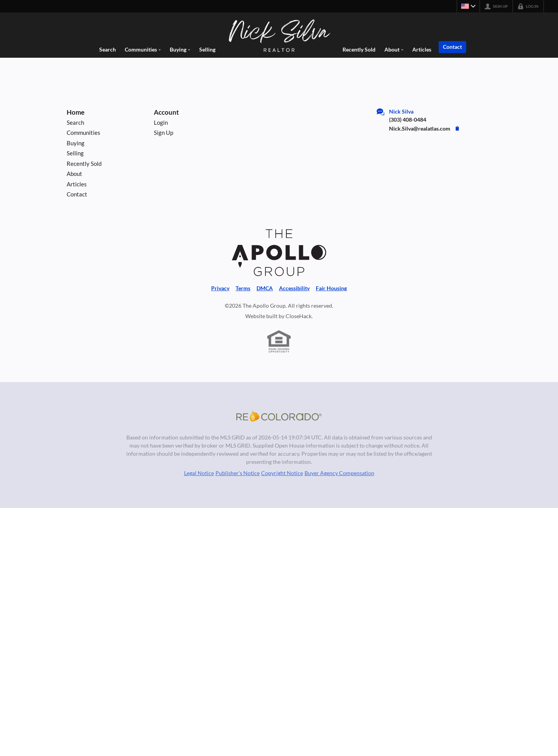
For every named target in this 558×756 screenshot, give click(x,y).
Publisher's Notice (238, 473)
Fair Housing (331, 288)
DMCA (265, 288)
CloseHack (299, 316)
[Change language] (468, 6)
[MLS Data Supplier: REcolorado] (279, 416)
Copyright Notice (282, 473)
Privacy (220, 288)
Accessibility (294, 288)
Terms (243, 288)
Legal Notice (199, 473)
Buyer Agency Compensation (339, 473)
